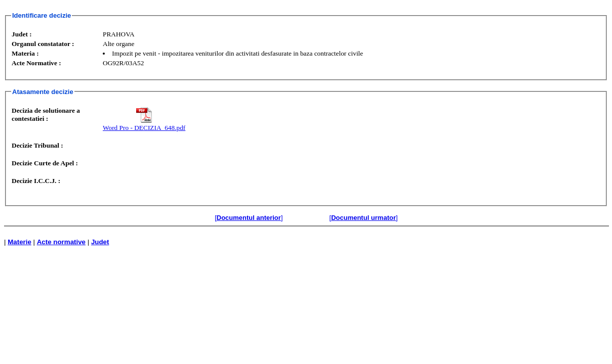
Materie (19, 242)
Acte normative (61, 242)
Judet (100, 242)
